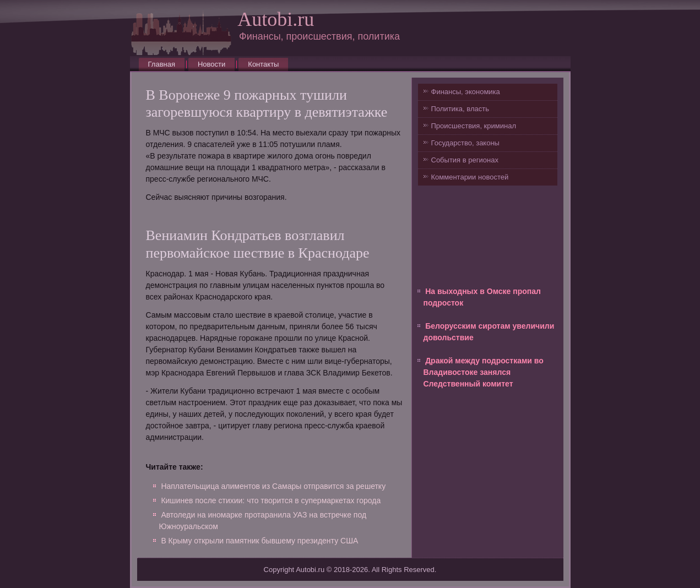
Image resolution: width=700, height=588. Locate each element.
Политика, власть (460, 109)
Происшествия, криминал (474, 126)
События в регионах (465, 160)
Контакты (263, 64)
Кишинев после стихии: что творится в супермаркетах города (271, 500)
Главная (162, 64)
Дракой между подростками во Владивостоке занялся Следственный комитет (484, 372)
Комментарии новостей (470, 177)
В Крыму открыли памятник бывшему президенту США (259, 541)
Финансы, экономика (466, 92)
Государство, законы (465, 143)
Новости (211, 64)
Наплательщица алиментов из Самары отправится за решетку (273, 486)
